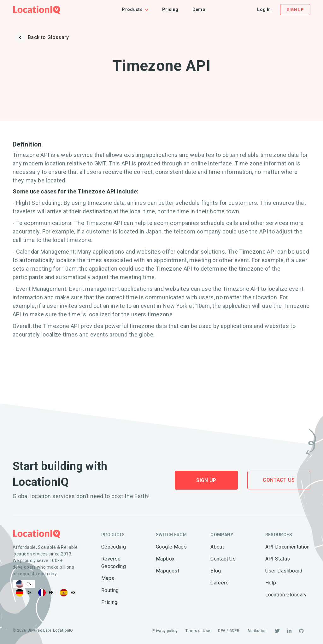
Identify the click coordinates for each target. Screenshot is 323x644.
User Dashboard (284, 571)
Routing (110, 590)
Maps (108, 578)
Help (271, 583)
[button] (138, 10)
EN (24, 584)
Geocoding (114, 547)
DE (24, 593)
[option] (24, 593)
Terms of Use (198, 631)
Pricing (170, 9)
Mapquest (167, 571)
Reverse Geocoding (114, 563)
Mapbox (165, 559)
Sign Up (295, 10)
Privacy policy (165, 631)
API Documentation (288, 547)
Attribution (257, 631)
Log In (264, 9)
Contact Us (279, 480)
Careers (220, 583)
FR (46, 593)
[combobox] (24, 584)
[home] (37, 10)
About (217, 547)
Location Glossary (286, 595)
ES (68, 593)
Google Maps (171, 547)
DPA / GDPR (229, 631)
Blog (216, 571)
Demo (199, 9)
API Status (278, 559)
